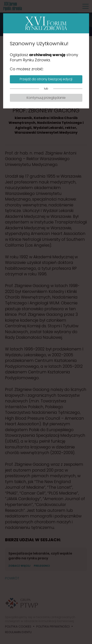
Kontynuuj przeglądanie (46, 98)
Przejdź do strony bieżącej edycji (46, 79)
